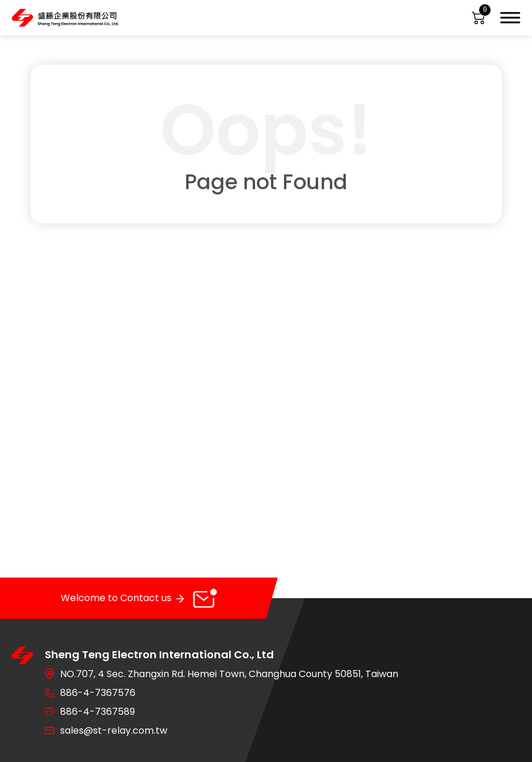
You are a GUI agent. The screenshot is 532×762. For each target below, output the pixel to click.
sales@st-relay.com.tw (114, 730)
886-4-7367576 (98, 693)
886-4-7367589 (98, 712)
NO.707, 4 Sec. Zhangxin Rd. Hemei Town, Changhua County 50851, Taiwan (229, 674)
